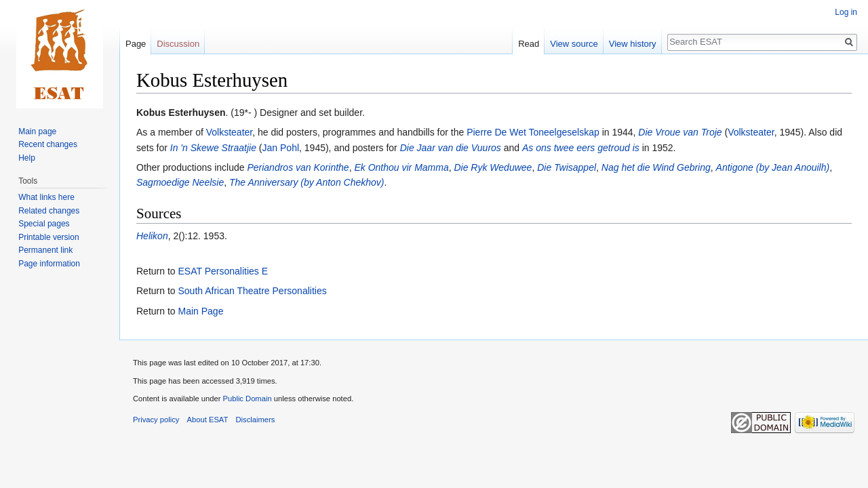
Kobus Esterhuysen (181, 113)
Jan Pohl (281, 148)
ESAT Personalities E (223, 271)
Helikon (152, 236)
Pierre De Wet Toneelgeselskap (533, 132)
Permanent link (45, 250)
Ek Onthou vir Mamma (401, 167)
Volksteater (230, 132)
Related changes (49, 211)
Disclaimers (256, 420)
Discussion (178, 44)
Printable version (48, 237)
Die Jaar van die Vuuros (451, 148)
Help (27, 158)
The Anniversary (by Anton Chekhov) (307, 182)
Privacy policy (156, 420)
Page (136, 44)
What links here (46, 197)
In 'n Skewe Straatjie (213, 148)
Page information (49, 264)
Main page (37, 131)
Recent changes (48, 144)
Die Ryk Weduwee (493, 167)
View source (574, 44)
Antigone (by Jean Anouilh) (773, 167)
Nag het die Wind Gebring (656, 167)
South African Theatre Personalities (252, 291)
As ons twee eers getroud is (581, 148)
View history (633, 44)
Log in (846, 12)
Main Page (200, 311)
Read (529, 44)
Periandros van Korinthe (298, 167)
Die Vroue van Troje (680, 132)
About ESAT (208, 420)
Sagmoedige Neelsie (180, 182)
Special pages (44, 224)
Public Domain (247, 399)
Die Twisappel (567, 167)
